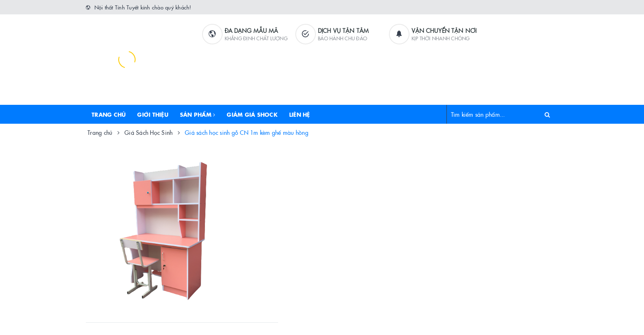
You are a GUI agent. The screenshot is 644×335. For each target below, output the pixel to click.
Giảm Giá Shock (252, 114)
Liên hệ (300, 114)
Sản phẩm (198, 114)
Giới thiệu (153, 114)
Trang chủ (109, 114)
